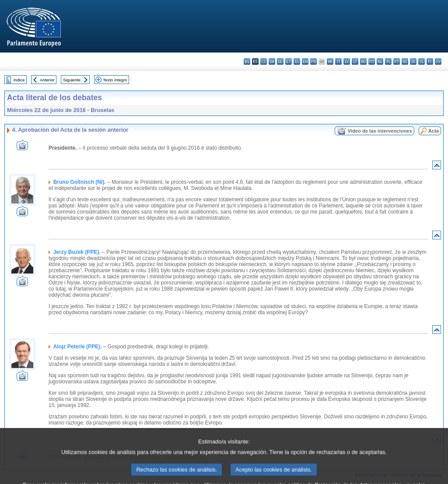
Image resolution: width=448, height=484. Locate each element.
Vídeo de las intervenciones (380, 131)
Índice (19, 80)
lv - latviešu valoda (347, 61)
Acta (434, 131)
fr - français (313, 61)
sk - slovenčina (413, 61)
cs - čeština (264, 61)
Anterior (47, 80)
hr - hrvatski (330, 61)
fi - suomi (430, 61)
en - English (305, 61)
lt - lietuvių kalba (355, 61)
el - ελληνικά (297, 61)
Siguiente (72, 80)
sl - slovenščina (422, 61)
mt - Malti (372, 61)
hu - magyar (363, 61)
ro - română (405, 61)
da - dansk (272, 61)
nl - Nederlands (380, 61)
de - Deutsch (280, 61)
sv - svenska (438, 61)
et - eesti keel (289, 61)
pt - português (397, 61)
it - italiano (338, 61)
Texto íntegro (115, 80)
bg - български (247, 61)
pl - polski (388, 61)
